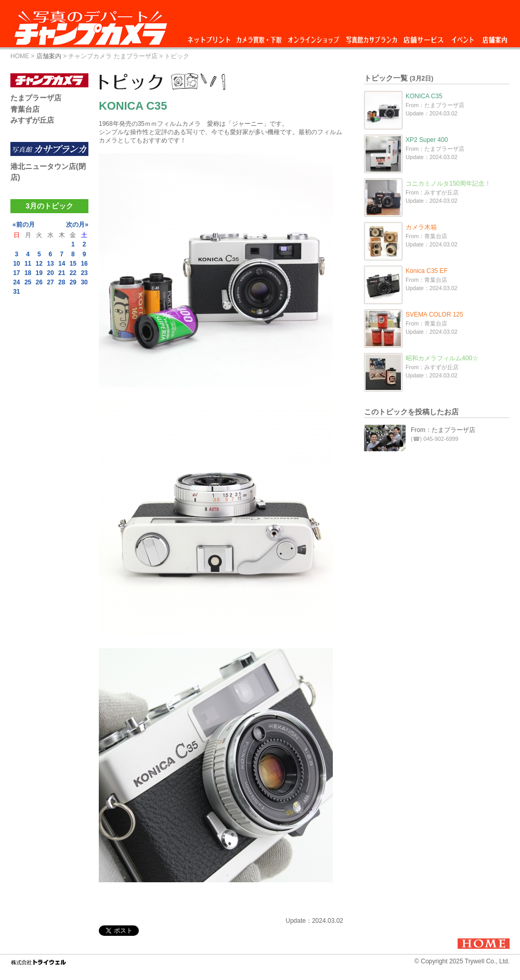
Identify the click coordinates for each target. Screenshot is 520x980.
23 (84, 273)
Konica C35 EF (427, 271)
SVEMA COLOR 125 (434, 315)
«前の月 (24, 225)
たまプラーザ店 (36, 98)
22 (73, 273)
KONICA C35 (424, 96)
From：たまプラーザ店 (443, 430)
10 (16, 264)
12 (39, 264)
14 (62, 264)
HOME (20, 56)
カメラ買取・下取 (259, 37)
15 (73, 264)
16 (84, 264)
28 (62, 282)
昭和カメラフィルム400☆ (442, 358)
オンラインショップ (313, 37)
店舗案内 (495, 37)
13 (50, 264)
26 (39, 282)
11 (28, 264)
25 (28, 282)
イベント (463, 37)
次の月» (77, 225)
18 (28, 273)
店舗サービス (423, 37)
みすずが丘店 (32, 120)
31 (16, 292)
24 (16, 282)
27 (50, 282)
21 (62, 273)
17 (16, 273)
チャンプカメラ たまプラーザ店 (113, 56)
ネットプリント (211, 37)
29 (73, 282)
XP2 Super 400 (427, 140)
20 (50, 273)
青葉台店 (25, 109)
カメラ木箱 (421, 227)
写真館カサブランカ (371, 37)
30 (84, 282)
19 (39, 273)
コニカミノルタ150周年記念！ (448, 184)
